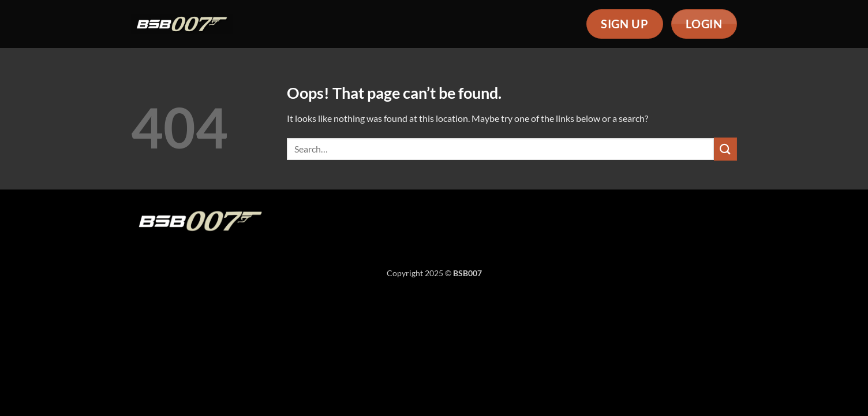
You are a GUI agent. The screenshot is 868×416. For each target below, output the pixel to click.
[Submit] (725, 149)
